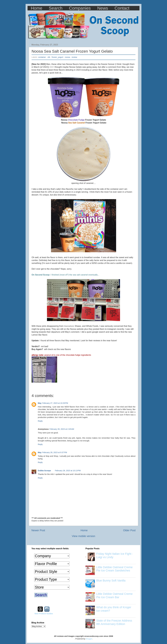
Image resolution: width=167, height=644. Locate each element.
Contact (122, 8)
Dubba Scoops (44, 471)
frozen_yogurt (57, 57)
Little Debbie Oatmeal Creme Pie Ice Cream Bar (114, 596)
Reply (40, 421)
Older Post (129, 530)
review (74, 57)
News (103, 8)
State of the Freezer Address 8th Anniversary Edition (114, 622)
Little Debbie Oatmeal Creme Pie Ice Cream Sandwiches (114, 569)
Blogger (89, 639)
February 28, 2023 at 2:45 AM (62, 429)
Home (37, 8)
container (42, 57)
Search (56, 8)
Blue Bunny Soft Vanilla (111, 581)
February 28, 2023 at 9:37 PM (55, 452)
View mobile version (84, 536)
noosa (67, 57)
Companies (80, 8)
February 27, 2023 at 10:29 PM (55, 403)
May (40, 403)
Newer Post (38, 530)
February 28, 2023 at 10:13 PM (68, 471)
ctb (49, 57)
